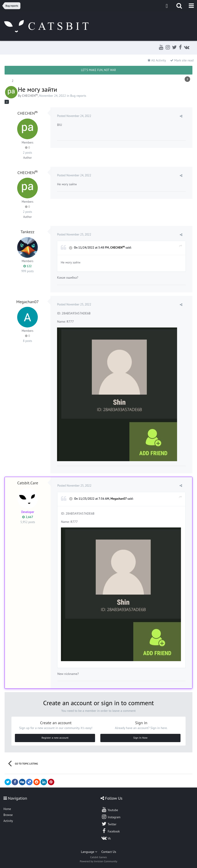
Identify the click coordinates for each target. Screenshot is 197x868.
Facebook (111, 831)
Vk (106, 838)
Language (89, 852)
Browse (8, 815)
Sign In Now (140, 738)
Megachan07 (27, 302)
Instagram (111, 817)
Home (7, 809)
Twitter (109, 824)
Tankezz (27, 232)
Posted (74, 116)
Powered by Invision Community (98, 861)
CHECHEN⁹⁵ (30, 96)
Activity (8, 821)
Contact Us (109, 852)
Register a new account (55, 738)
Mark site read (182, 60)
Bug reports (78, 96)
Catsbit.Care (28, 483)
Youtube (110, 810)
